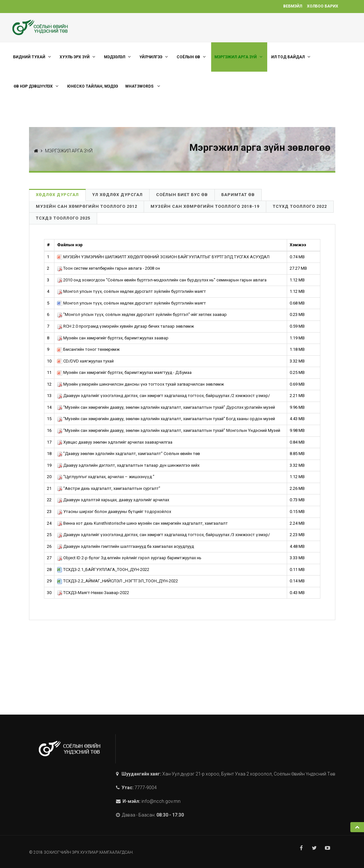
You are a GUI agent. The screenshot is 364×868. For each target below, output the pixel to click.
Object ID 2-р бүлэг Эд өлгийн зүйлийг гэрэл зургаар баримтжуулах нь (129, 558)
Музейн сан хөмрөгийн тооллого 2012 (87, 206)
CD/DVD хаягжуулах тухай (85, 361)
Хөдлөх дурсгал (57, 195)
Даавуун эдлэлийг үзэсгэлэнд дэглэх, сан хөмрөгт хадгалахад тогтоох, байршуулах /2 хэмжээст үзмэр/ (163, 396)
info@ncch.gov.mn (161, 801)
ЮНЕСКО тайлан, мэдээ (93, 86)
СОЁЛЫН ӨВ (192, 57)
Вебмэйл (293, 6)
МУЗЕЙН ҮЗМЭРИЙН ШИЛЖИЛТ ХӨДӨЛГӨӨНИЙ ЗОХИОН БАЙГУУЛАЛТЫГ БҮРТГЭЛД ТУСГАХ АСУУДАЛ (163, 257)
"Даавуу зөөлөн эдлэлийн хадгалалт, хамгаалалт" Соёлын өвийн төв (129, 454)
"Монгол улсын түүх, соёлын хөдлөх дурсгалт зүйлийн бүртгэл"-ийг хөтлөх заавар (142, 314)
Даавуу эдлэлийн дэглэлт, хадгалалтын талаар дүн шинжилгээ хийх (128, 465)
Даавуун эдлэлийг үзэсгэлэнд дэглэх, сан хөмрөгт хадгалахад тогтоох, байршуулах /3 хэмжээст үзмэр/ (163, 535)
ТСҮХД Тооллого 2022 (300, 206)
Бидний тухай (33, 57)
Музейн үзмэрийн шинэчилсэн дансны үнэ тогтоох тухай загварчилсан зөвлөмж (140, 384)
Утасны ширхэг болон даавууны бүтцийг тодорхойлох (114, 512)
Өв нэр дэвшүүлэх (37, 86)
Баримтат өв (238, 195)
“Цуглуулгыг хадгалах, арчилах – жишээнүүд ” (106, 477)
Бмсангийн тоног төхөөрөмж (88, 349)
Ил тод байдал (291, 57)
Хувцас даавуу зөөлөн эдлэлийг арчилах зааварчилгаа (115, 442)
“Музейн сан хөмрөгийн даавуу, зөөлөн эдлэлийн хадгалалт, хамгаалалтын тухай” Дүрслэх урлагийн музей (166, 407)
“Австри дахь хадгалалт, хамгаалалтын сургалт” (109, 488)
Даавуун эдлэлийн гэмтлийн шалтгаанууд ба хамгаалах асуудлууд (125, 546)
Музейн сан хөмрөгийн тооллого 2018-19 (205, 206)
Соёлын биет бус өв (182, 195)
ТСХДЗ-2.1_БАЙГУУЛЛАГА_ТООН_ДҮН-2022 (103, 569)
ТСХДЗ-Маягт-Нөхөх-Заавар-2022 (93, 593)
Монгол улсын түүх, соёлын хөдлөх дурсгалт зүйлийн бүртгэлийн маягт (131, 291)
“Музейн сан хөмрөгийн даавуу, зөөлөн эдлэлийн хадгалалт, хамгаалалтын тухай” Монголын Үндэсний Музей (169, 430)
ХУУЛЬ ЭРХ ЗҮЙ (78, 57)
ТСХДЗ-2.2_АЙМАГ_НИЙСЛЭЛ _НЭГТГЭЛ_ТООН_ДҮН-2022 (117, 581)
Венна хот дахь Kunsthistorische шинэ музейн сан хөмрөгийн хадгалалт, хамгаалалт (142, 523)
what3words (143, 86)
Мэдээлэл (118, 57)
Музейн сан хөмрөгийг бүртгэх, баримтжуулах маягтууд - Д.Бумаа (124, 372)
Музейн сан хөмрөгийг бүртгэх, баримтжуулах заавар (113, 338)
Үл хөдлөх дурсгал (117, 195)
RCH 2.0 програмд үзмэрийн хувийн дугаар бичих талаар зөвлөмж (125, 326)
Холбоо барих (323, 6)
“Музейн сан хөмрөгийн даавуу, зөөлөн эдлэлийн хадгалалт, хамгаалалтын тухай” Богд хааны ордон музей (166, 419)
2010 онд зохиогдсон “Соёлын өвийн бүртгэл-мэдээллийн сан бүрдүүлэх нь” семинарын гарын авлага (162, 280)
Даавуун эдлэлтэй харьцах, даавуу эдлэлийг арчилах (113, 500)
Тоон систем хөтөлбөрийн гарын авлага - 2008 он (109, 268)
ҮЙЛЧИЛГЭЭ (154, 57)
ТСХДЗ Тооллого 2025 (63, 218)
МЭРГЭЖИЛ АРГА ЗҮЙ (239, 57)
